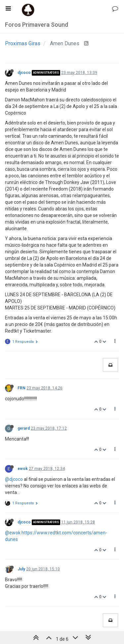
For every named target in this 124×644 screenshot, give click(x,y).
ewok (23, 469)
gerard (24, 428)
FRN (21, 388)
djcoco (24, 73)
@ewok (13, 533)
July (21, 569)
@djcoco (14, 479)
